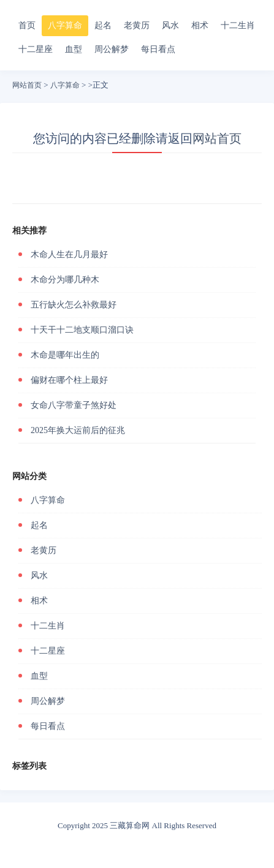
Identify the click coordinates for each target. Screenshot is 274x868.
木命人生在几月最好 (69, 255)
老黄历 (137, 25)
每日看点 (158, 49)
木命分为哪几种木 (65, 280)
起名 (103, 25)
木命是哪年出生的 (65, 355)
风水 (170, 25)
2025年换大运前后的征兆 (78, 430)
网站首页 (27, 85)
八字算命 (65, 25)
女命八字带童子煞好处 (74, 405)
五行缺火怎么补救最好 (74, 305)
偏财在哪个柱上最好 (69, 380)
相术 (200, 25)
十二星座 (36, 49)
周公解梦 (112, 49)
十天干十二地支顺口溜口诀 (82, 330)
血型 (74, 49)
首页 (27, 25)
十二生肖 (238, 25)
